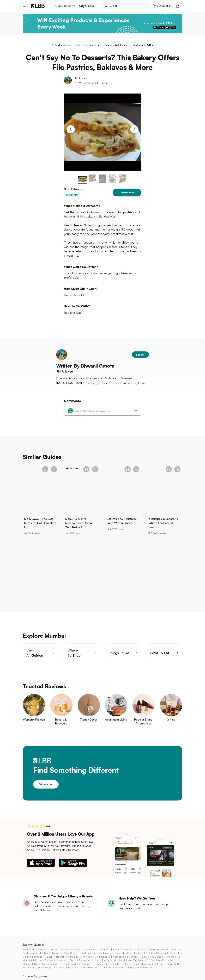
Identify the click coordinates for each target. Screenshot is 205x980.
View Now (46, 789)
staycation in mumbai (126, 961)
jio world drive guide (64, 957)
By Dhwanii (81, 78)
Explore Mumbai (33, 949)
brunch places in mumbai (84, 965)
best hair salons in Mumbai (96, 957)
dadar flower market (46, 968)
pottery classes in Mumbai (51, 965)
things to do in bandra (96, 961)
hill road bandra (156, 957)
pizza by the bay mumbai (83, 972)
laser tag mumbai (137, 965)
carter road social (112, 972)
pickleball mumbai (112, 965)
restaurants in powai (35, 954)
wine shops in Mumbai (51, 972)
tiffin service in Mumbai (96, 954)
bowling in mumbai (153, 961)
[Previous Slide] (71, 129)
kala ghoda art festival (129, 957)
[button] (162, 6)
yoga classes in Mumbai (65, 954)
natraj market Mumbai (140, 972)
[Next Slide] (134, 129)
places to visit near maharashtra (143, 968)
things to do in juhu (108, 968)
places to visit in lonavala (77, 968)
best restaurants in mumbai (63, 961)
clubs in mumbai (159, 954)
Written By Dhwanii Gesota (85, 370)
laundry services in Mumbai (129, 954)
